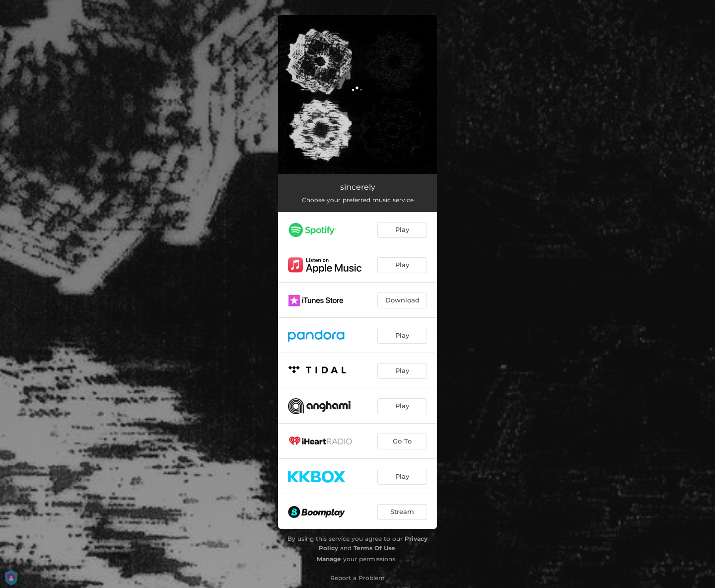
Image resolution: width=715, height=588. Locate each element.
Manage (329, 559)
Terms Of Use (374, 548)
